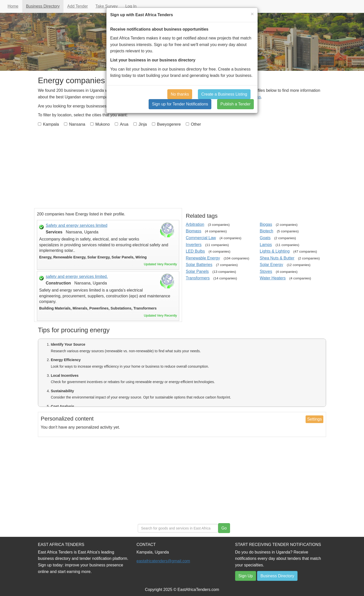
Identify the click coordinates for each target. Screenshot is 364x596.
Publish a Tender (235, 104)
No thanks (180, 94)
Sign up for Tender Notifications (180, 104)
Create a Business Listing (224, 94)
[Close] (252, 14)
